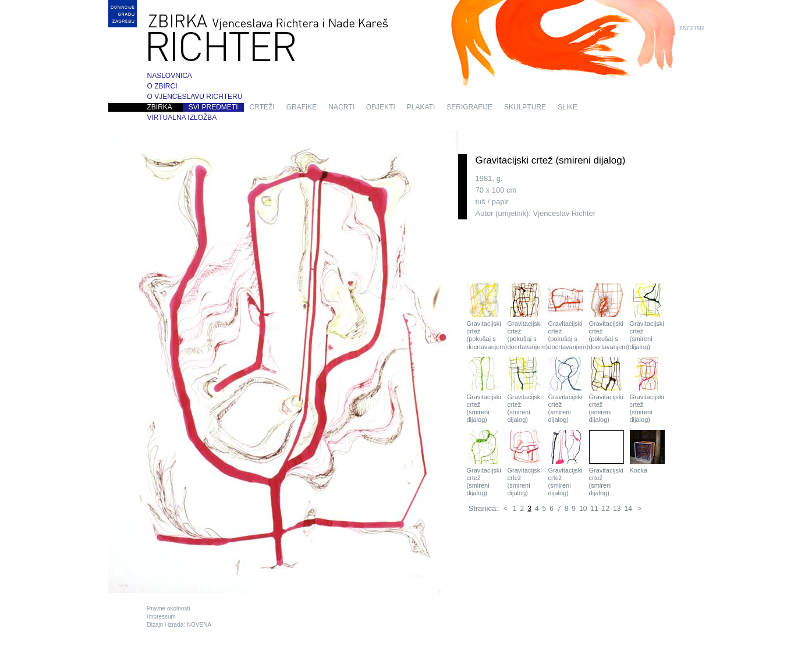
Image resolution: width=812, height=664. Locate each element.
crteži (262, 107)
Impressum (162, 617)
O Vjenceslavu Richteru (195, 97)
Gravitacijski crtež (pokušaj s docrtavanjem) (484, 317)
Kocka (647, 452)
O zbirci (162, 86)
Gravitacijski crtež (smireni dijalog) (647, 317)
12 (606, 509)
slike (568, 107)
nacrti (341, 107)
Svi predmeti (213, 107)
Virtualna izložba (182, 118)
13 (617, 509)
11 (594, 509)
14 (628, 509)
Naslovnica (170, 76)
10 (583, 509)
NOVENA (199, 625)
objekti (381, 107)
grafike (302, 107)
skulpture (525, 107)
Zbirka (160, 107)
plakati (421, 107)
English (692, 28)
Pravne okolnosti (169, 608)
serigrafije (469, 107)
